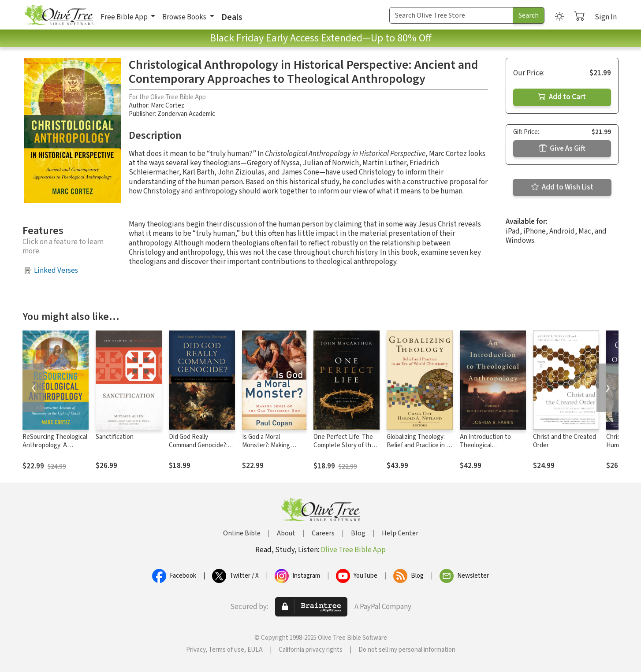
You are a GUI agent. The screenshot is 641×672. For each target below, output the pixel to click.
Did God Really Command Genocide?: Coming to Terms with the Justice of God (199, 449)
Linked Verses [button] (56, 271)
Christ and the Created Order (565, 441)
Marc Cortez (168, 106)
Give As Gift (562, 149)
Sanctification (115, 437)
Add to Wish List (562, 187)
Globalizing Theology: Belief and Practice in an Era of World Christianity (420, 445)
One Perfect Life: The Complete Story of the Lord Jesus (344, 445)
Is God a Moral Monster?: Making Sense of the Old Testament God (266, 449)
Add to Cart (562, 97)
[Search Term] (451, 15)
